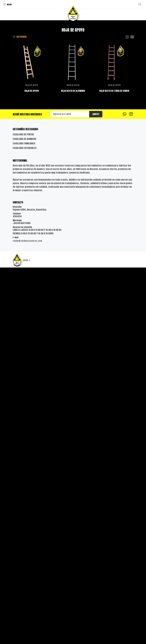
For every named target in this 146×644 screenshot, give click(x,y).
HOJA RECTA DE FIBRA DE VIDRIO (73, 467)
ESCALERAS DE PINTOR (23, 511)
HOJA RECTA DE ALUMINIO (73, 320)
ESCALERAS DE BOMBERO (24, 515)
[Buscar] (140, 4)
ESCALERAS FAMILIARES (24, 520)
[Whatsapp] (125, 490)
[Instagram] (131, 490)
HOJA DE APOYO (73, 168)
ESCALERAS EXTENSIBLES (25, 524)
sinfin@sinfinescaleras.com (27, 617)
